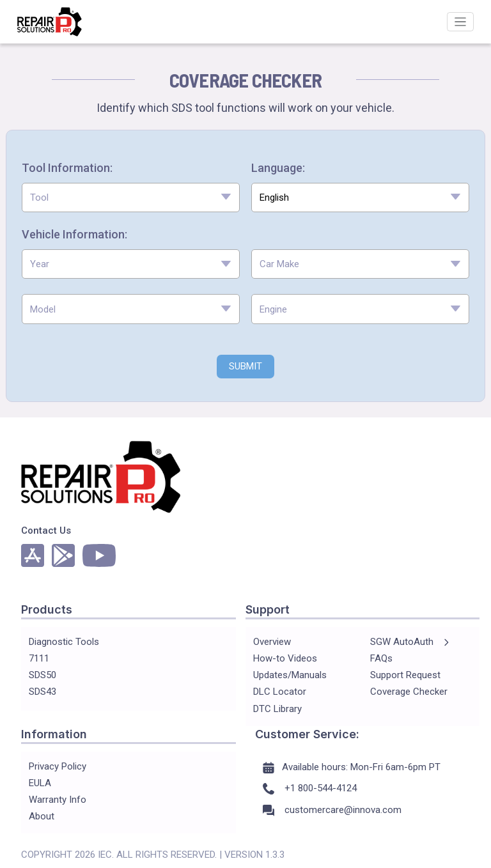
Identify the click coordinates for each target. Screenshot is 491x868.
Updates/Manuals (290, 675)
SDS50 (43, 675)
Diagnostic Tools (64, 642)
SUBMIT (245, 366)
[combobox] (131, 198)
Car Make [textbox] (279, 264)
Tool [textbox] (39, 198)
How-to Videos (285, 658)
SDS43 (43, 692)
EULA (40, 783)
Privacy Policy (58, 766)
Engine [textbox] (273, 309)
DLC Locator (280, 692)
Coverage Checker (409, 692)
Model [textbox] (43, 309)
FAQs (381, 658)
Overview (272, 642)
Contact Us (46, 531)
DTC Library (277, 709)
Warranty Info (58, 800)
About (42, 816)
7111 (39, 658)
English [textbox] (274, 198)
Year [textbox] (40, 264)
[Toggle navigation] (461, 22)
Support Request (405, 675)
